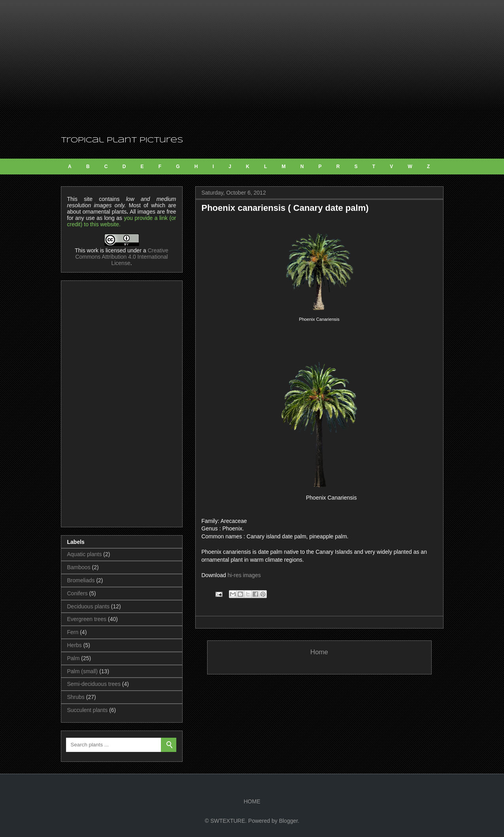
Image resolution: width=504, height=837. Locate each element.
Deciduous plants (88, 606)
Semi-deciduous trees (94, 684)
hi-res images (244, 575)
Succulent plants (88, 710)
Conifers (77, 593)
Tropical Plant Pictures (122, 140)
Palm (74, 658)
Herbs (75, 645)
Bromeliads (81, 580)
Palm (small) (83, 671)
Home (319, 652)
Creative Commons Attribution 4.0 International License (122, 257)
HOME (252, 801)
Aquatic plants (85, 554)
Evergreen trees (87, 619)
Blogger (288, 821)
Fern (73, 632)
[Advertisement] (252, 67)
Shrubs (76, 697)
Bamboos (79, 567)
